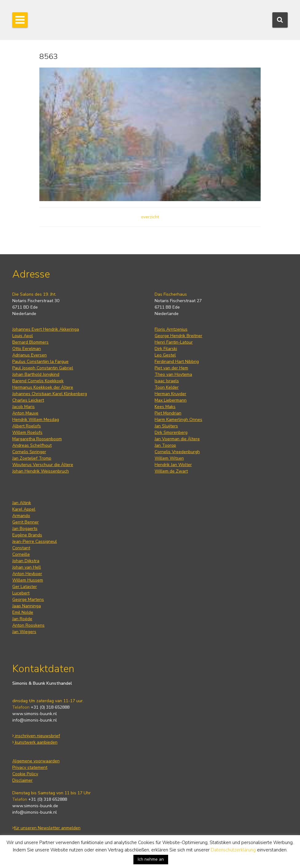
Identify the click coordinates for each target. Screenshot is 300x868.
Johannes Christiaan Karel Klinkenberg (50, 394)
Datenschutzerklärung (233, 850)
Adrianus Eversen (30, 355)
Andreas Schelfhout (32, 445)
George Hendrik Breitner (178, 336)
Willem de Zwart (171, 471)
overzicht (150, 217)
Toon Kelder (167, 387)
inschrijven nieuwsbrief (36, 736)
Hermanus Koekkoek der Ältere (43, 387)
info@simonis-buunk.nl (35, 720)
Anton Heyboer (27, 574)
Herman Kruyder (170, 394)
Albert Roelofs (27, 426)
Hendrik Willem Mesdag (36, 420)
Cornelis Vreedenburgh (177, 452)
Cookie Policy (25, 774)
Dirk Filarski (166, 349)
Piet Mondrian (168, 413)
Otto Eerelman (27, 349)
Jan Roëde (22, 619)
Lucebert (21, 593)
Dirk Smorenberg (171, 432)
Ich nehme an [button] (151, 859)
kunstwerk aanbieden (35, 742)
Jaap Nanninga (27, 606)
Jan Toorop (165, 445)
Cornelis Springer (29, 452)
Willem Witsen (169, 458)
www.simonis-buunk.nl (35, 714)
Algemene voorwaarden (36, 761)
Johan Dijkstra (26, 561)
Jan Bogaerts (25, 529)
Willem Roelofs (27, 432)
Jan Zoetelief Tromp (32, 458)
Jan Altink (22, 503)
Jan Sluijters (166, 426)
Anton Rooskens (28, 625)
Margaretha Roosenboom (37, 439)
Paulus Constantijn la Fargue (40, 362)
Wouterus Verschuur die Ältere (43, 465)
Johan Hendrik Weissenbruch (41, 471)
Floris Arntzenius (171, 329)
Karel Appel (24, 509)
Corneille (21, 554)
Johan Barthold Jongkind (36, 374)
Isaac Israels (167, 381)
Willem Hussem (28, 580)
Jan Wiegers (24, 632)
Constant (21, 548)
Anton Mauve (25, 413)
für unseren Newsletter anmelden (46, 828)
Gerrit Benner (26, 522)
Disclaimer (22, 780)
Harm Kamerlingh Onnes (178, 420)
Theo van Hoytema (173, 374)
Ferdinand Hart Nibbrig (177, 362)
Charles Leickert (28, 400)
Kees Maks (165, 407)
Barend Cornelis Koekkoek (38, 381)
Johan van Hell (27, 567)
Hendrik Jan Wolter (173, 465)
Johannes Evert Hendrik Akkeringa (46, 329)
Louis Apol (23, 336)
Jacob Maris (24, 407)
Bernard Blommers (30, 342)
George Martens (28, 599)
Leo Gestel (165, 355)
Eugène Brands (27, 535)
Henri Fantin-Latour (174, 342)
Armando (21, 516)
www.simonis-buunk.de (35, 806)
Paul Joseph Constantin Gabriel (43, 368)
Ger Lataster (25, 587)
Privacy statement (30, 767)
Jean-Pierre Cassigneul (35, 541)
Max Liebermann (171, 400)
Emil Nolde (23, 612)
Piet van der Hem (171, 368)
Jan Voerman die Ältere (177, 439)
